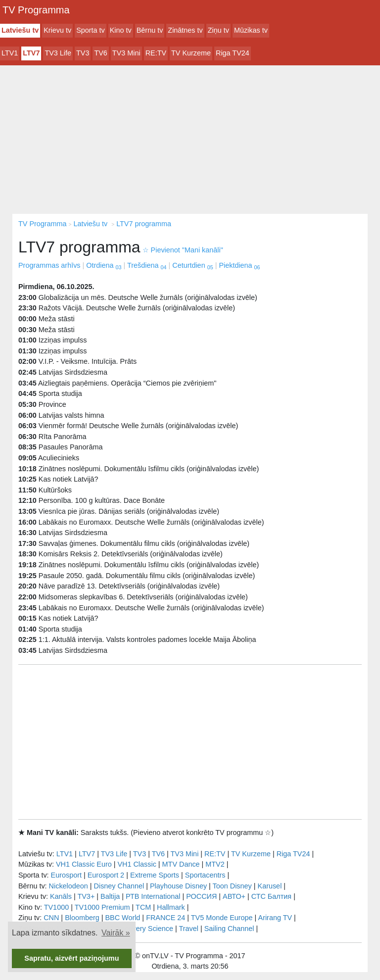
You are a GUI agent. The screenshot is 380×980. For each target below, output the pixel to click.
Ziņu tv (218, 30)
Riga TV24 (233, 53)
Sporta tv (91, 30)
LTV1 (10, 53)
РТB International (153, 896)
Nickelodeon (69, 886)
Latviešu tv (20, 30)
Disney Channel (119, 886)
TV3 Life (58, 53)
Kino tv (121, 30)
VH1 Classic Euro (84, 864)
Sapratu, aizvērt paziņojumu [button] (71, 958)
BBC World (122, 918)
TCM (143, 907)
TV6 (100, 53)
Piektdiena (239, 265)
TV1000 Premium (102, 907)
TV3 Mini (126, 53)
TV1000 (56, 907)
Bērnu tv (150, 30)
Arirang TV (275, 918)
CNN (51, 918)
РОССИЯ (201, 896)
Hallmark (171, 907)
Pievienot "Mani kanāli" (183, 250)
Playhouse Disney (178, 886)
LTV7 (31, 53)
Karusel (270, 886)
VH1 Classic (137, 864)
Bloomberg (82, 918)
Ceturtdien (192, 265)
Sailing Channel (229, 929)
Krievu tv (57, 30)
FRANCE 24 (166, 918)
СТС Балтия (271, 896)
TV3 (83, 53)
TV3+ (86, 896)
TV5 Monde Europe (222, 918)
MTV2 (215, 864)
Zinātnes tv (185, 30)
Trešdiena (147, 265)
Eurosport (66, 875)
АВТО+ (234, 896)
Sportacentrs (205, 875)
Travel (189, 929)
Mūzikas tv (251, 30)
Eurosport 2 (106, 875)
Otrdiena (104, 265)
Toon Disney (232, 886)
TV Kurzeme (191, 53)
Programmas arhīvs (49, 265)
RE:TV (156, 53)
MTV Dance (181, 864)
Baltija (110, 896)
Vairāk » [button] (116, 933)
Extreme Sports (155, 875)
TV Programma (36, 10)
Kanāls (61, 896)
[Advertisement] (190, 140)
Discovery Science (144, 929)
